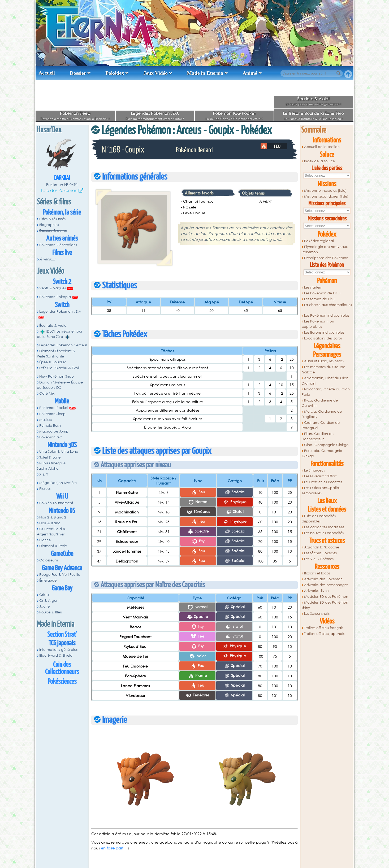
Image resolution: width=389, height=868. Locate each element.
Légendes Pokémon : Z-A (155, 113)
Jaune (44, 606)
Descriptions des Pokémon (326, 258)
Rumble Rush (50, 426)
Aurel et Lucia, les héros (324, 361)
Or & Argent (49, 601)
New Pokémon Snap (57, 376)
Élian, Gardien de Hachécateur (318, 436)
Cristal (44, 595)
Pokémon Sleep (75, 113)
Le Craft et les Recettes (323, 482)
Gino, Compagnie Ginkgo (326, 445)
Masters (46, 420)
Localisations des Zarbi (323, 338)
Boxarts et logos (317, 573)
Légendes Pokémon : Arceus (63, 345)
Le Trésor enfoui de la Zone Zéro (313, 113)
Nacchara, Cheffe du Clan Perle (326, 392)
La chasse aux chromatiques (328, 305)
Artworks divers (317, 591)
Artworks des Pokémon (323, 579)
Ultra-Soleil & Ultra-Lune (59, 452)
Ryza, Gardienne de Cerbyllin (320, 403)
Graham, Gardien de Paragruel (321, 425)
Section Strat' (62, 635)
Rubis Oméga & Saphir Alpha (51, 466)
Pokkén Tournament (56, 503)
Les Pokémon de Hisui (322, 293)
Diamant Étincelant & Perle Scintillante (56, 354)
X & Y (44, 474)
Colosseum (49, 560)
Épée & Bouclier (53, 362)
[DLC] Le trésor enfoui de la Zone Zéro (59, 334)
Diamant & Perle (53, 546)
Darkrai (62, 178)
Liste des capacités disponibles (319, 519)
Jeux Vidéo (155, 73)
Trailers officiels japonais (324, 634)
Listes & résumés (52, 219)
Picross (45, 489)
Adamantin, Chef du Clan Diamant (325, 381)
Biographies (49, 225)
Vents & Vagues (53, 288)
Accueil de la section (322, 147)
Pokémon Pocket (54, 408)
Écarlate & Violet (313, 99)
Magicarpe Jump (54, 431)
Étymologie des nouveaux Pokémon (325, 249)
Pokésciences (62, 682)
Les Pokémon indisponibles (327, 315)
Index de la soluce (319, 161)
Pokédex (115, 73)
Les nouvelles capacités (324, 533)
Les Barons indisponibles (324, 332)
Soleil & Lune (50, 457)
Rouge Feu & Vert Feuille (60, 575)
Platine (45, 540)
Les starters (313, 287)
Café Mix (47, 393)
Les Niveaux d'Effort (320, 476)
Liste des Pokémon (59, 190)
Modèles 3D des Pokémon (326, 597)
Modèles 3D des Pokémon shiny (325, 605)
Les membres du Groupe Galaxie (323, 370)
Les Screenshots (317, 614)
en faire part (112, 848)
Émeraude (48, 580)
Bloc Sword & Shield (56, 655)
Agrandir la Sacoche (322, 547)
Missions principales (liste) (325, 191)
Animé (250, 73)
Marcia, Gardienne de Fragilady (322, 414)
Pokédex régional (319, 241)
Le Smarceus (314, 470)
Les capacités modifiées (324, 527)
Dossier (78, 73)
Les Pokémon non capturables (318, 324)
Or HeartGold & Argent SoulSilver (51, 532)
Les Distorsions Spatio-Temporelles (321, 490)
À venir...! (47, 259)
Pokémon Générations (58, 245)
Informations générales (58, 650)
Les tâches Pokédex (321, 553)
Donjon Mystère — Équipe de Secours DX (60, 385)
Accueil (47, 73)
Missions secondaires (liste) (326, 196)
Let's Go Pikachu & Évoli (59, 368)
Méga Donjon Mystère (58, 483)
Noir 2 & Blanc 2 (53, 517)
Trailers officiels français (324, 628)
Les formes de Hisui (320, 299)
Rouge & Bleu (51, 612)
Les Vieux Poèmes (319, 559)
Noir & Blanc (50, 523)
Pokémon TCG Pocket (234, 113)
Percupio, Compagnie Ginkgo (322, 453)
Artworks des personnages (326, 585)
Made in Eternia (205, 73)
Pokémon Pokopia (55, 297)
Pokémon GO (51, 437)
